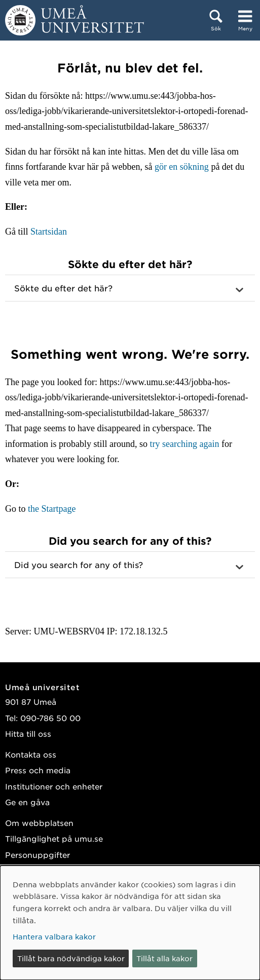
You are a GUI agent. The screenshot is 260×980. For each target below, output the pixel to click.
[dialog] (130, 923)
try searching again (184, 444)
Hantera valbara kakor (54, 936)
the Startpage (52, 509)
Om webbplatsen (39, 823)
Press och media (38, 770)
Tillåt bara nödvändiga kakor (71, 958)
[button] (130, 288)
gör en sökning (182, 167)
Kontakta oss (31, 754)
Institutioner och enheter (54, 786)
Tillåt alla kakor (164, 958)
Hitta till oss (28, 733)
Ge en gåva (27, 802)
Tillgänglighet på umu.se (54, 838)
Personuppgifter (38, 855)
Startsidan (49, 232)
